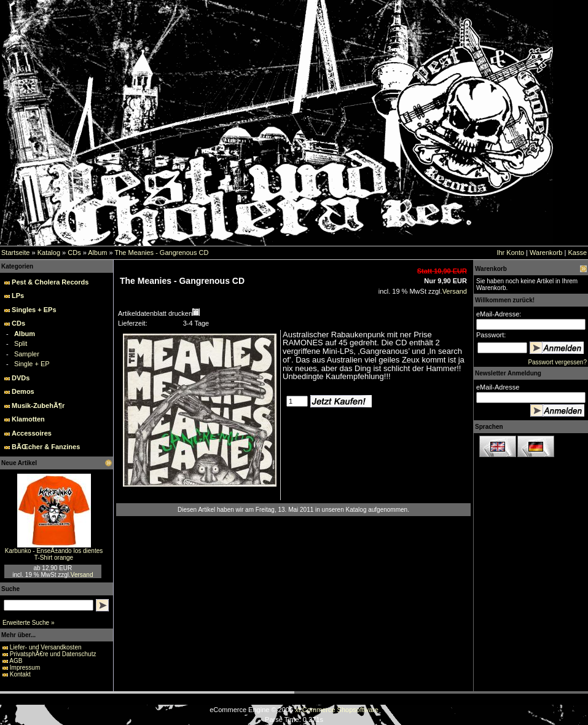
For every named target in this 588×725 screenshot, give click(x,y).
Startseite (15, 253)
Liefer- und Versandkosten (46, 647)
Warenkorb (546, 253)
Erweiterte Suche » (29, 623)
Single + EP (32, 364)
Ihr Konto (510, 253)
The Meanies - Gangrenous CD (161, 253)
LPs (18, 296)
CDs (74, 253)
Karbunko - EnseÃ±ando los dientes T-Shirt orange (54, 554)
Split (21, 343)
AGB (16, 661)
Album (97, 253)
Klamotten (28, 419)
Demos (23, 391)
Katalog (49, 253)
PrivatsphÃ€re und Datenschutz (53, 654)
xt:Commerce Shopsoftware (337, 710)
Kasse (577, 253)
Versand (82, 575)
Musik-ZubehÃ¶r (38, 406)
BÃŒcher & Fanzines (46, 447)
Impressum (25, 668)
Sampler (27, 354)
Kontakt (20, 674)
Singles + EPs (34, 310)
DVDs (21, 378)
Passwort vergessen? (557, 362)
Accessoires (32, 433)
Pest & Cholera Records (50, 282)
